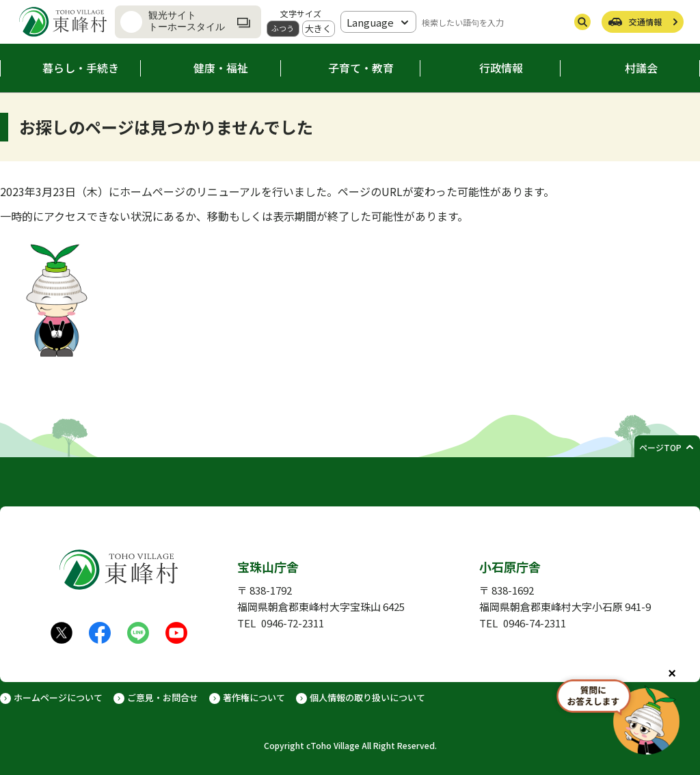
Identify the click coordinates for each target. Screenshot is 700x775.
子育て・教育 (361, 68)
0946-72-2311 (293, 623)
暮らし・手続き (81, 68)
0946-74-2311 (535, 623)
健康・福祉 (221, 68)
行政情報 (501, 68)
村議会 (641, 68)
